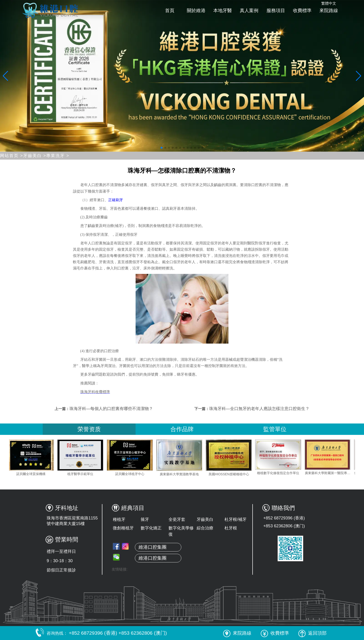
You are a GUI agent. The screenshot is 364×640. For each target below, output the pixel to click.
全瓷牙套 (177, 519)
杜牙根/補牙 (236, 519)
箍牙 (145, 519)
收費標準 (302, 10)
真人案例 (249, 10)
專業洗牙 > (58, 156)
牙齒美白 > (35, 156)
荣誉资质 (89, 429)
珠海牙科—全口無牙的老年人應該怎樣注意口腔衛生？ (259, 409)
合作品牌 (182, 429)
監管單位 (275, 429)
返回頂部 (312, 633)
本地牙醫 (223, 10)
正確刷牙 (116, 200)
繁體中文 (329, 3)
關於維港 (196, 10)
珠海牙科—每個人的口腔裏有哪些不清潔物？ (111, 409)
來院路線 (329, 10)
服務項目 (276, 10)
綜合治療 (205, 528)
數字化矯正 (151, 528)
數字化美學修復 (181, 531)
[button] (162, 148)
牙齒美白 (205, 519)
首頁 (170, 10)
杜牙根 (231, 528)
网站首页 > (12, 156)
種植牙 (119, 519)
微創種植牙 (123, 528)
